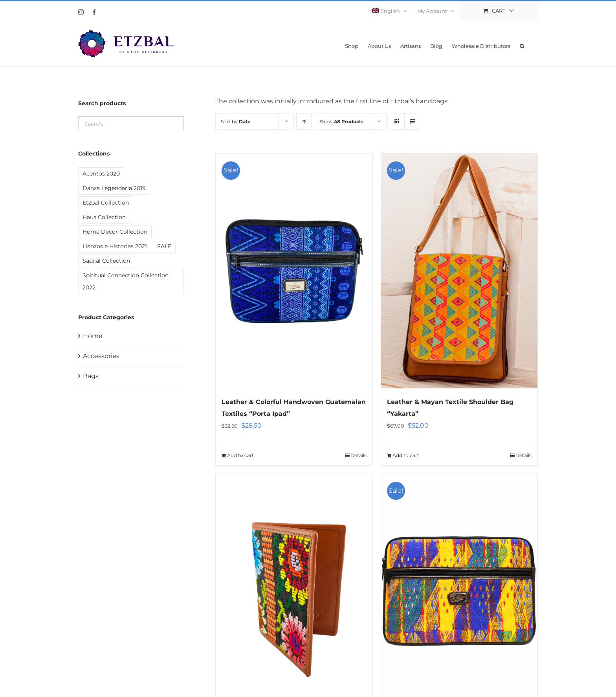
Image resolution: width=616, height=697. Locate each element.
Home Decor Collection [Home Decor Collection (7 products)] (115, 232)
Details (358, 455)
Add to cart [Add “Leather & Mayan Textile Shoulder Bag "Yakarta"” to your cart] (406, 455)
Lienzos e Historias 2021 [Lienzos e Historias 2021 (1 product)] (115, 246)
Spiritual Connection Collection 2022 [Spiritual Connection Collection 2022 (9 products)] (126, 281)
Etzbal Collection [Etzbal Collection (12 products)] (106, 203)
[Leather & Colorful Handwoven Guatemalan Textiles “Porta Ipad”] (294, 271)
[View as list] (412, 122)
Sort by (236, 122)
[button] (522, 45)
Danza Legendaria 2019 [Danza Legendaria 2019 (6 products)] (114, 188)
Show (341, 122)
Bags (91, 376)
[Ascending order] (304, 122)
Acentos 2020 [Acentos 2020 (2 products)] (101, 174)
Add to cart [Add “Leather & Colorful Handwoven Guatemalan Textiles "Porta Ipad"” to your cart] (240, 455)
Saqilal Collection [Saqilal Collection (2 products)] (106, 261)
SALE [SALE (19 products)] (164, 246)
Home (93, 336)
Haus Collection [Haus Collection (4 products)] (104, 217)
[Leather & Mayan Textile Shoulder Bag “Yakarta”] (459, 271)
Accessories (101, 356)
